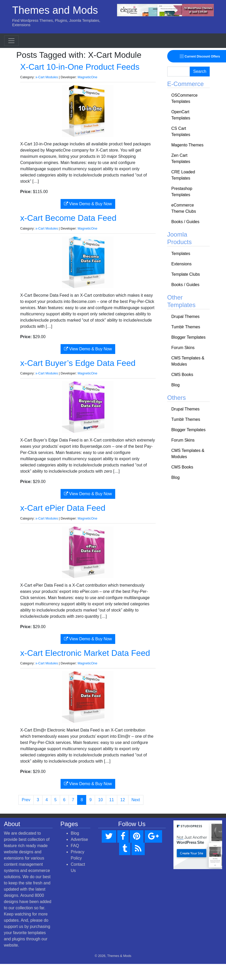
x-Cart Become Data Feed (68, 218)
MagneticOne (88, 77)
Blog (176, 385)
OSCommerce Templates (184, 98)
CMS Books (182, 375)
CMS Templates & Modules (188, 361)
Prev (26, 800)
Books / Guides (185, 222)
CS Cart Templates (181, 132)
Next (136, 800)
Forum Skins (183, 348)
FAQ (75, 846)
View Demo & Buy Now (88, 204)
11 (112, 800)
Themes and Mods (55, 10)
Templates (181, 254)
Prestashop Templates (182, 192)
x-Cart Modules (47, 77)
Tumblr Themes (186, 327)
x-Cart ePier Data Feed (63, 508)
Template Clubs (186, 274)
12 (123, 800)
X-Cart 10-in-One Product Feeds (80, 67)
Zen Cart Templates (181, 158)
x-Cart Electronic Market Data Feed (85, 653)
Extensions (181, 264)
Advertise (79, 839)
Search (200, 71)
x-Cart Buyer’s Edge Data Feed (78, 363)
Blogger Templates (188, 337)
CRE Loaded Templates (183, 175)
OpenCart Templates (181, 115)
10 (100, 800)
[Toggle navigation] (11, 41)
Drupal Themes (185, 317)
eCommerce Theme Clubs (184, 208)
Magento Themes (187, 145)
